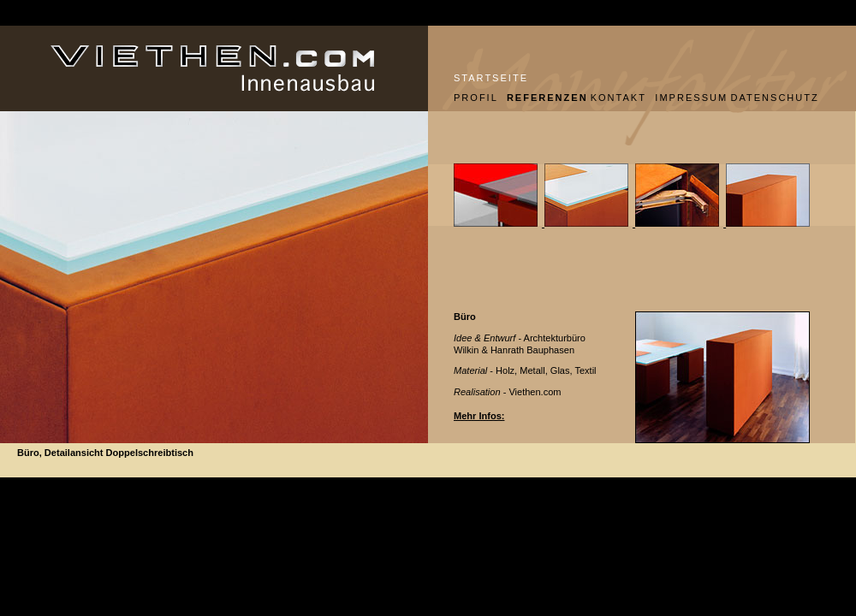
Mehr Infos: (479, 416)
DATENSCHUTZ (774, 98)
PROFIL (474, 98)
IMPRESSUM (686, 98)
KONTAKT (617, 98)
